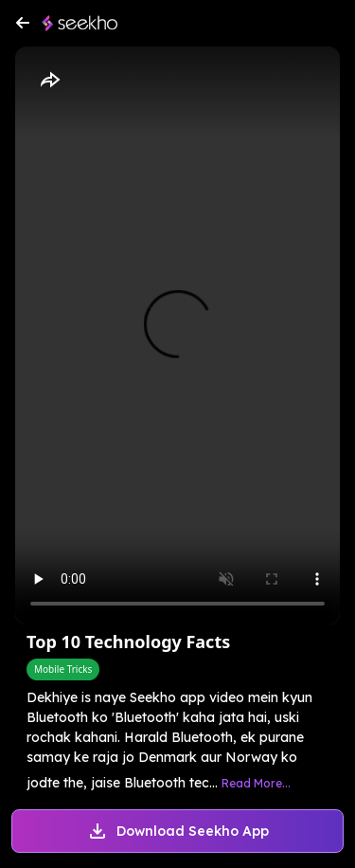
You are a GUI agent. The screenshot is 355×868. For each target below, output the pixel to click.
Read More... (256, 783)
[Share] (49, 81)
